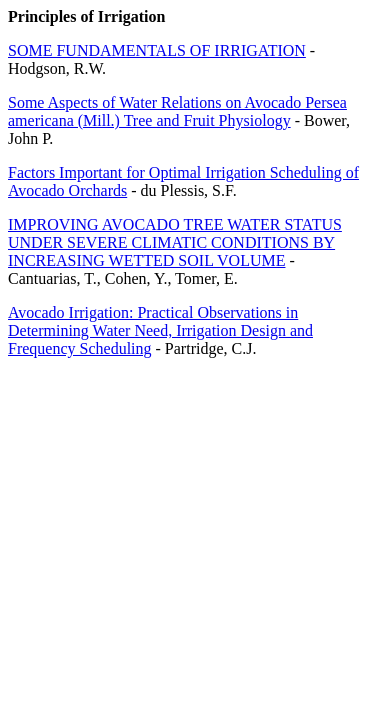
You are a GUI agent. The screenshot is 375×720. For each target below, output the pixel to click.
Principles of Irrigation (86, 16)
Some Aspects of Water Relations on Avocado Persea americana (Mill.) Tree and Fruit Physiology (177, 111)
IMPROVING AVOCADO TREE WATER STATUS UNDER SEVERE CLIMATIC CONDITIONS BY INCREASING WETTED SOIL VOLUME (175, 242)
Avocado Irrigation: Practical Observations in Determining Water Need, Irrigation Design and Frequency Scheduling (160, 330)
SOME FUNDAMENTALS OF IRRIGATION (157, 50)
